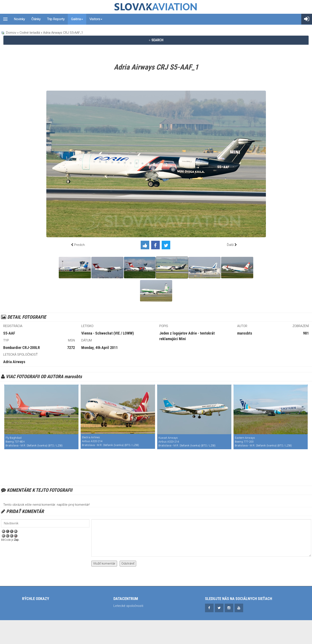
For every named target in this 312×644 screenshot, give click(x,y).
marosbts (245, 333)
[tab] (156, 40)
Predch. (80, 245)
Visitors (96, 19)
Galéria (77, 19)
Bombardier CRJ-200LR (22, 348)
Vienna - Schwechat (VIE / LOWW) (108, 333)
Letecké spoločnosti (128, 606)
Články (36, 19)
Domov (11, 33)
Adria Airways (14, 362)
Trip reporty (56, 19)
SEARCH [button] (156, 40)
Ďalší (230, 245)
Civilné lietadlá (30, 33)
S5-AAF (9, 333)
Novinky (19, 19)
